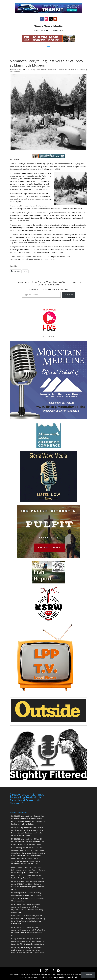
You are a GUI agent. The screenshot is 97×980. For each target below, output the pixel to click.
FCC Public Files (48, 337)
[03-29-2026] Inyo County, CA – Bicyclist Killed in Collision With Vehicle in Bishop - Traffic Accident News (28, 818)
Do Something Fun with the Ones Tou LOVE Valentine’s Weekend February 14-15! (26, 861)
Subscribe (68, 295)
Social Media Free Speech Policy (66, 977)
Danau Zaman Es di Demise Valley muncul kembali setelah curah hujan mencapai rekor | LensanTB (28, 918)
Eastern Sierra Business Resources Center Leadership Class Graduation (28, 898)
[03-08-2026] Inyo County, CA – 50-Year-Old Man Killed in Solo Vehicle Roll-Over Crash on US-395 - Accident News (28, 841)
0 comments (15, 71)
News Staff (17, 69)
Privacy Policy (47, 977)
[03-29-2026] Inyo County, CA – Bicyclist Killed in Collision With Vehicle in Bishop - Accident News (28, 830)
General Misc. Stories (77, 69)
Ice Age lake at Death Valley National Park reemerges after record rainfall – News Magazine (26, 907)
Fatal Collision (36, 844)
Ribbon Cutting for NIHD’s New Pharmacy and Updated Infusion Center (28, 886)
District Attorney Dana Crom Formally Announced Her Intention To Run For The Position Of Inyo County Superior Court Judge (28, 875)
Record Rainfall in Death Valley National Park (27, 944)
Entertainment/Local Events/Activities (51, 69)
